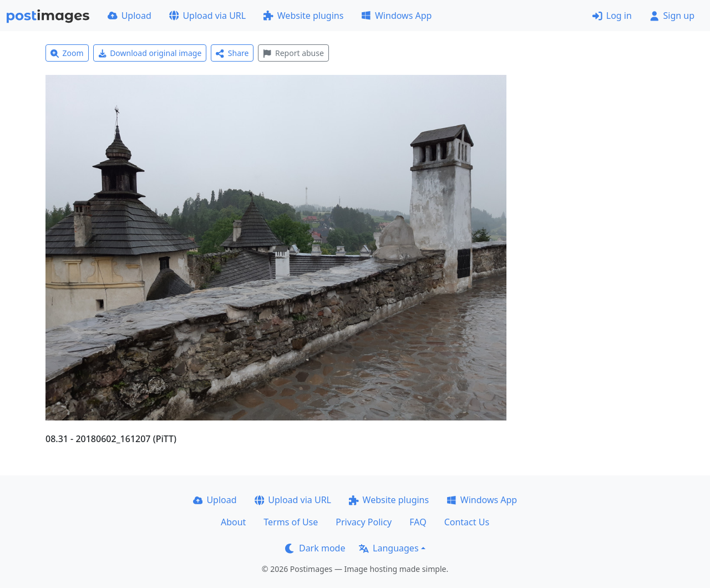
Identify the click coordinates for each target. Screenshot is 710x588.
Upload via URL (207, 16)
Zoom (67, 53)
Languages (389, 548)
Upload (130, 16)
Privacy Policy (364, 522)
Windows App (396, 16)
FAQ (418, 522)
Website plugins (303, 16)
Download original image (150, 53)
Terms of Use (291, 522)
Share (232, 53)
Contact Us (467, 522)
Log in (612, 16)
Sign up (672, 16)
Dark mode (315, 548)
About (233, 522)
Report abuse (293, 53)
